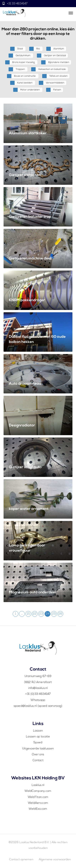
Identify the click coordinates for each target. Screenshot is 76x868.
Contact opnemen (21, 860)
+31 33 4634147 (17, 4)
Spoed (38, 743)
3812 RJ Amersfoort (38, 682)
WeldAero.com (38, 803)
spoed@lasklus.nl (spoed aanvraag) (38, 706)
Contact (38, 760)
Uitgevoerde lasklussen (38, 749)
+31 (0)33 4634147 (38, 694)
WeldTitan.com (38, 797)
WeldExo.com (38, 809)
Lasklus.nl (38, 785)
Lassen (38, 731)
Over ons (38, 755)
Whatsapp (38, 700)
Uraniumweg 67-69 (38, 676)
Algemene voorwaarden (55, 860)
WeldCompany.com (38, 791)
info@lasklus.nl (38, 688)
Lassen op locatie (38, 737)
